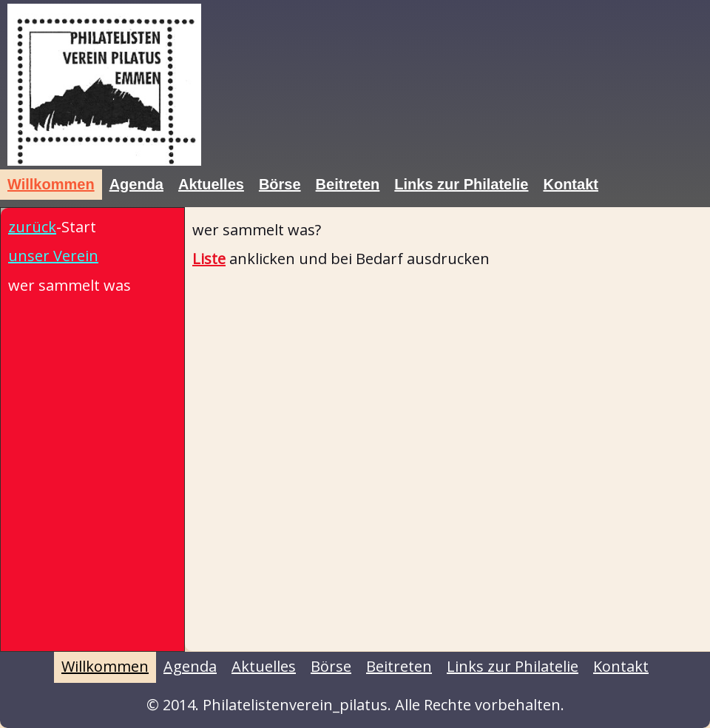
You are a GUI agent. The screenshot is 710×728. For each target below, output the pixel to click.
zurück (32, 227)
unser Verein (53, 256)
